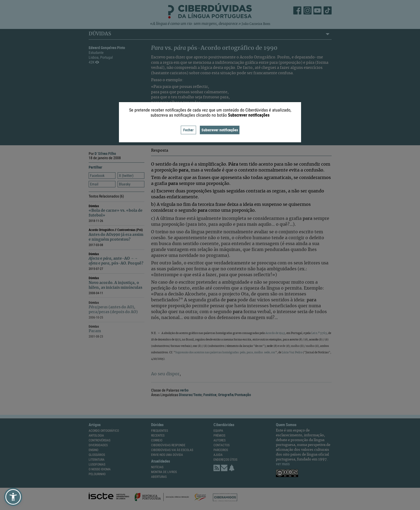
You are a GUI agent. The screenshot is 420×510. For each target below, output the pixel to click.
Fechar (188, 130)
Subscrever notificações (220, 130)
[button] (13, 497)
